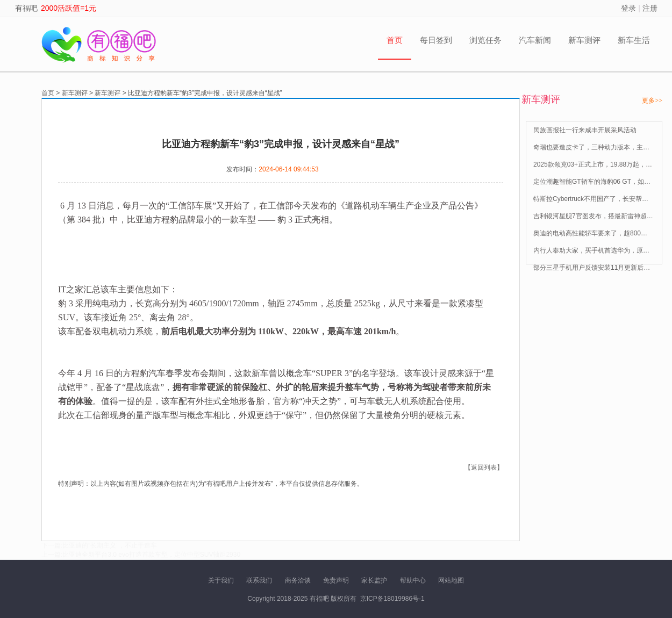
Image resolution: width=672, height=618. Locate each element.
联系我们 (259, 580)
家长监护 (374, 580)
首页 (395, 40)
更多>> (652, 100)
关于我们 (221, 580)
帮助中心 (413, 580)
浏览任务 (485, 40)
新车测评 (584, 40)
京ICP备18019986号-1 (392, 599)
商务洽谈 (298, 580)
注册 (650, 8)
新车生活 (634, 40)
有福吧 (26, 8)
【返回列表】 (484, 468)
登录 (628, 8)
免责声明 (336, 580)
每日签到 (436, 40)
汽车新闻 (535, 40)
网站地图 (451, 580)
